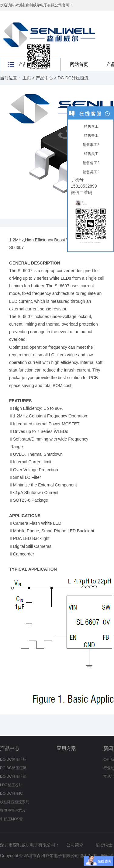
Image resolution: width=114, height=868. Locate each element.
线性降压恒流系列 (15, 802)
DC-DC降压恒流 (13, 768)
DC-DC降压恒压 (13, 759)
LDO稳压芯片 (11, 785)
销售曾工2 (91, 163)
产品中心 (44, 78)
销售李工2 (91, 145)
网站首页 (79, 64)
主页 (27, 78)
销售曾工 (90, 136)
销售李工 (90, 126)
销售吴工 (90, 154)
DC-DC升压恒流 (73, 78)
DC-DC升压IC (11, 794)
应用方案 (66, 748)
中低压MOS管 (11, 819)
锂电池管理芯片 (13, 811)
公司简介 (75, 845)
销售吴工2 (91, 172)
